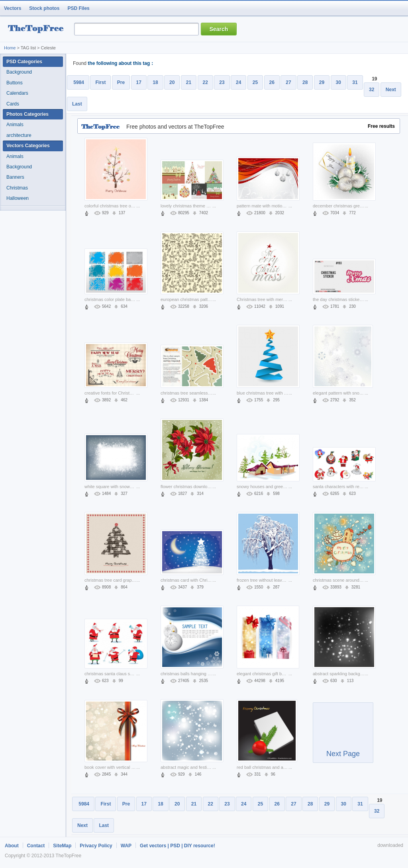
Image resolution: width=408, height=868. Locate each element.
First (100, 82)
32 (372, 90)
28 (305, 82)
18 (155, 82)
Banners (15, 177)
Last (77, 104)
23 (222, 82)
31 (355, 82)
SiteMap (62, 846)
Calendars (17, 93)
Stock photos (44, 8)
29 (322, 82)
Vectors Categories (28, 146)
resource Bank (38, 29)
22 (205, 82)
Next (391, 90)
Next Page (343, 736)
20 (172, 82)
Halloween (18, 198)
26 (272, 82)
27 (288, 82)
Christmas (17, 188)
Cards (13, 104)
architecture (19, 135)
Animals (15, 125)
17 (139, 82)
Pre (121, 82)
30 (338, 82)
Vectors (13, 8)
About (12, 846)
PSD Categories (24, 62)
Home (10, 48)
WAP (126, 846)
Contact (36, 846)
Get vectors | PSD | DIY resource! (178, 846)
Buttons (15, 83)
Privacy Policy (96, 846)
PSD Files (78, 8)
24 (238, 82)
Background (19, 72)
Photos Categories (27, 114)
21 (189, 82)
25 (255, 82)
